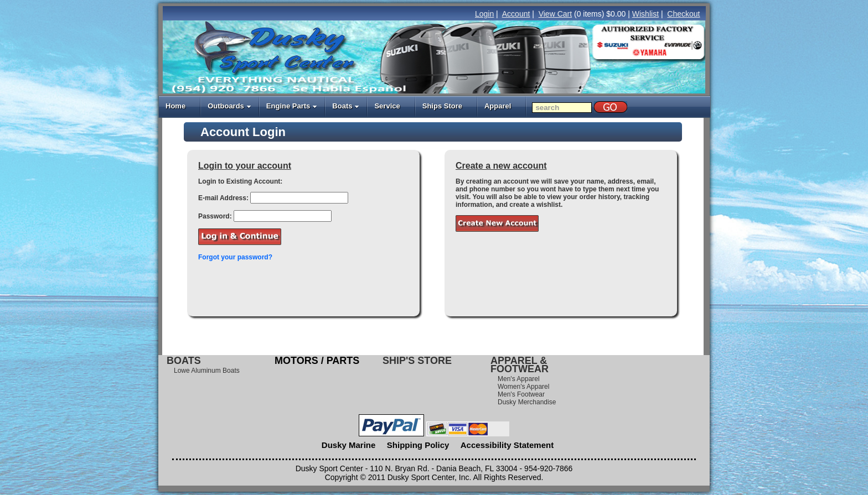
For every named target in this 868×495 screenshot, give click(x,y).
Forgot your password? (235, 257)
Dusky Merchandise (527, 402)
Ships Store (442, 106)
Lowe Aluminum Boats (207, 371)
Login (484, 14)
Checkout (683, 14)
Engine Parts (292, 106)
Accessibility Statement (507, 445)
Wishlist (645, 14)
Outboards (229, 106)
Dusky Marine (349, 445)
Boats (346, 106)
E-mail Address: (223, 198)
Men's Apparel (519, 379)
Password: (215, 216)
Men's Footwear (521, 394)
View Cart (555, 14)
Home (175, 106)
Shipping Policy (418, 445)
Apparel (498, 106)
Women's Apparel (523, 387)
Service (387, 106)
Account (516, 14)
